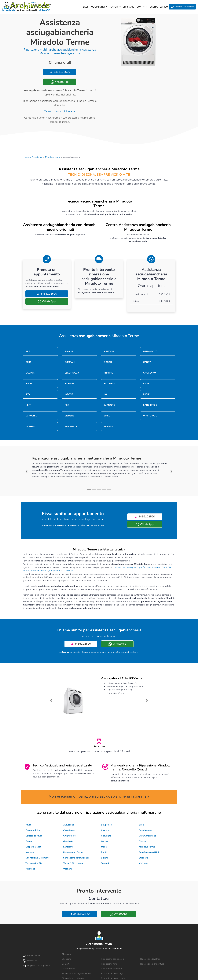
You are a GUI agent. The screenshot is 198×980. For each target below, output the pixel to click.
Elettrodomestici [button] (94, 7)
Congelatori (55, 571)
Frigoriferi (141, 567)
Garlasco (106, 841)
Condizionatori (154, 567)
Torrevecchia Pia (34, 863)
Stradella (144, 858)
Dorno (29, 841)
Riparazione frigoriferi (111, 969)
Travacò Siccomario (73, 863)
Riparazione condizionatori (75, 978)
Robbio (105, 852)
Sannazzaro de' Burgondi (76, 858)
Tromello (106, 863)
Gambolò (68, 841)
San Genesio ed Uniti (150, 852)
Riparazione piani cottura (152, 964)
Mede (104, 847)
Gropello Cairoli (33, 847)
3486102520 (60, 72)
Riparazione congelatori (112, 959)
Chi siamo (129, 7)
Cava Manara (145, 830)
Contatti (142, 7)
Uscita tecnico (159, 7)
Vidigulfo (144, 863)
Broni (142, 825)
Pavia (28, 825)
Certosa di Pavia (34, 836)
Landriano (68, 847)
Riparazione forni (109, 964)
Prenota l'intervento (182, 7)
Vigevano (30, 869)
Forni (164, 567)
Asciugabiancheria (39, 571)
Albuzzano (69, 825)
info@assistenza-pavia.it (36, 966)
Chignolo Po (69, 836)
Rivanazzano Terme (73, 852)
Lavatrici (118, 567)
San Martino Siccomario (38, 858)
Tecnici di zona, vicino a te (60, 111)
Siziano (105, 858)
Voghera (68, 869)
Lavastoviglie (130, 567)
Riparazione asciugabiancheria (76, 974)
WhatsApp (60, 82)
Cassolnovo (69, 830)
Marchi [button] (114, 7)
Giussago (144, 841)
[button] (27, 471)
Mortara (30, 852)
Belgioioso (106, 825)
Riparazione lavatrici (150, 959)
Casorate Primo (33, 830)
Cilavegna (106, 836)
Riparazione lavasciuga (112, 974)
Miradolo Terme (53, 157)
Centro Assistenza (34, 157)
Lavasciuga (68, 571)
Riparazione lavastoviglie (113, 978)
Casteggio (106, 830)
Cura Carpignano (147, 836)
